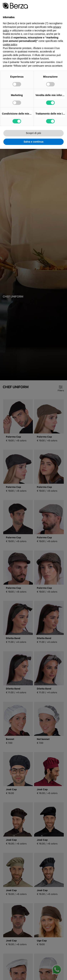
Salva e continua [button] (33, 142)
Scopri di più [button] (33, 133)
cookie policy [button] (10, 45)
